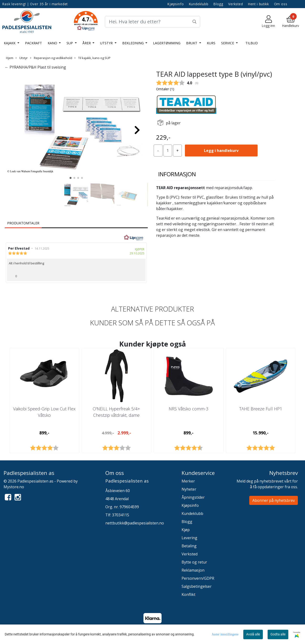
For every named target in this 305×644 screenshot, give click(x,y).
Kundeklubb (199, 4)
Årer (87, 43)
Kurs (211, 43)
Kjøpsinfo (176, 4)
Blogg (218, 4)
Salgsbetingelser (197, 586)
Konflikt (188, 594)
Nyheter (189, 489)
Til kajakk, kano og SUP (92, 58)
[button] (86, 22)
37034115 (121, 515)
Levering (189, 538)
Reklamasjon (193, 570)
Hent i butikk (259, 4)
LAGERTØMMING (167, 43)
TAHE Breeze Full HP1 (261, 409)
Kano (53, 43)
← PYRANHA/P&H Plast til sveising (35, 67)
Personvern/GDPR (198, 578)
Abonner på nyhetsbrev (274, 500)
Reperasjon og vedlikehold (51, 58)
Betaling (189, 546)
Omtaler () (165, 89)
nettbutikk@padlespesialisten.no (135, 523)
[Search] (152, 22)
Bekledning (133, 43)
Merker (188, 481)
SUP (70, 43)
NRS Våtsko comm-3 (188, 409)
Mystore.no (14, 487)
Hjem (10, 58)
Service (228, 43)
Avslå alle (253, 634)
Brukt (192, 43)
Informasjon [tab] (177, 174)
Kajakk (10, 43)
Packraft (33, 43)
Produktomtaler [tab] (23, 223)
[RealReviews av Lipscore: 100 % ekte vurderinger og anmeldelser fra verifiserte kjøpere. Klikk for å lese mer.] (134, 238)
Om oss (281, 4)
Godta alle (278, 634)
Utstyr (107, 43)
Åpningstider (193, 497)
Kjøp (186, 530)
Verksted (236, 4)
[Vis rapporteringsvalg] (140, 274)
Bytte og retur (194, 562)
